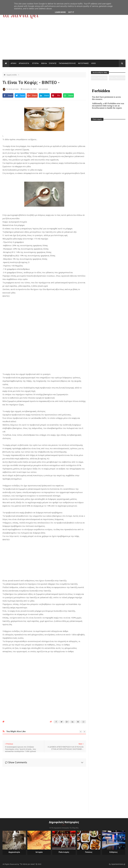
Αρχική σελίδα (12, 75)
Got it (71, 12)
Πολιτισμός (64, 852)
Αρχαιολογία (14, 852)
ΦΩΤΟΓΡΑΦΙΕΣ (83, 63)
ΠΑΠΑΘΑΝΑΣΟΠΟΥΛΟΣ (67, 63)
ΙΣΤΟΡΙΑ (35, 63)
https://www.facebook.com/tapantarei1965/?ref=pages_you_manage (117, 79)
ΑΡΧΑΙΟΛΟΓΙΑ (24, 63)
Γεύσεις (89, 852)
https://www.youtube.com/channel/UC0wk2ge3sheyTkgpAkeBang (99, 79)
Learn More (60, 12)
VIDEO (93, 63)
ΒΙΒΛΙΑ (44, 63)
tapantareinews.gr (118, 864)
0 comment (43, 89)
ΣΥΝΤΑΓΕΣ (53, 63)
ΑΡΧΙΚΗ (13, 63)
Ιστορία (39, 852)
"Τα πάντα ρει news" (28, 864)
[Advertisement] (64, 41)
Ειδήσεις (114, 852)
